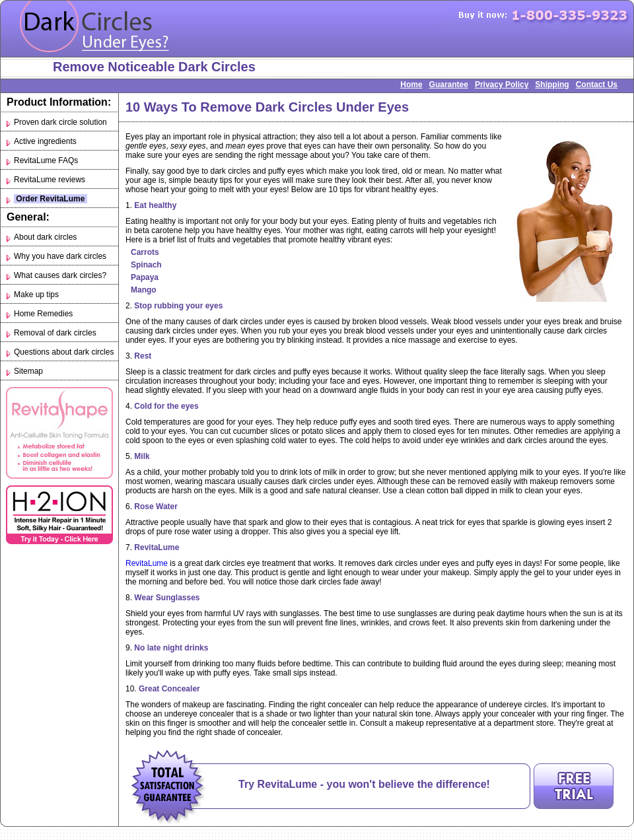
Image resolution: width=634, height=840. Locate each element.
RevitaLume (147, 563)
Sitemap (28, 371)
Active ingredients (45, 141)
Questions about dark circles (64, 352)
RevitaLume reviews (50, 180)
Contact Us (597, 85)
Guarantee (449, 85)
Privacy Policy (502, 85)
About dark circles (45, 237)
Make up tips (36, 295)
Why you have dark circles (60, 256)
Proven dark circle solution (60, 122)
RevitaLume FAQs (46, 160)
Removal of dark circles (55, 333)
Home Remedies (43, 314)
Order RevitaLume (51, 199)
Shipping (552, 85)
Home (411, 85)
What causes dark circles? (60, 275)
